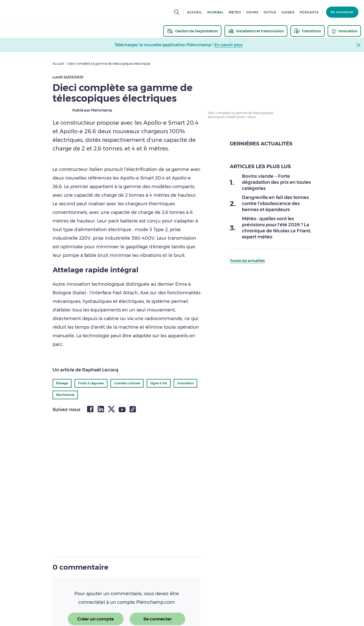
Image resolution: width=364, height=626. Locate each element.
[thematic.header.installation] (256, 31)
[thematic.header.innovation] (344, 31)
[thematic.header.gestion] (192, 31)
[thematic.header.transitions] (308, 31)
